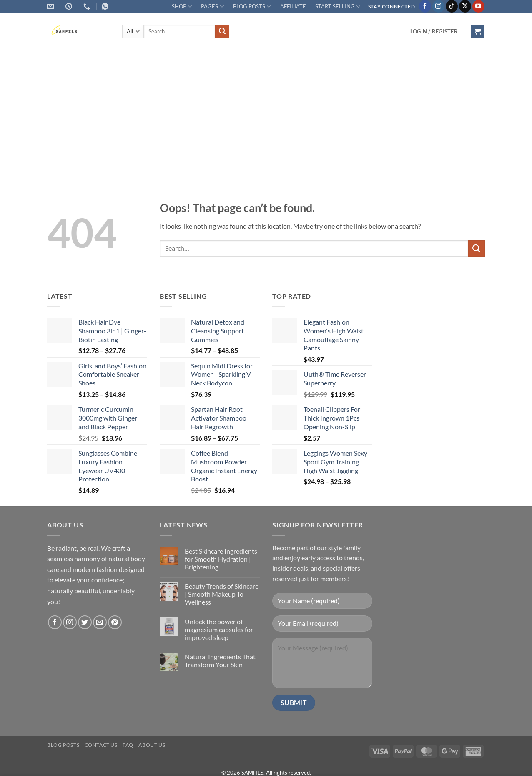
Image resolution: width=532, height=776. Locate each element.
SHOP (182, 6)
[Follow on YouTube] (478, 6)
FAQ (128, 745)
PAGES (212, 6)
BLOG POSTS (252, 6)
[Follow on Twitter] (85, 622)
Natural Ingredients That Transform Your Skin (220, 660)
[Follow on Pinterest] (115, 622)
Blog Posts (63, 745)
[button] (434, 31)
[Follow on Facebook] (425, 6)
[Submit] (222, 32)
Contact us (101, 745)
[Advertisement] (266, 113)
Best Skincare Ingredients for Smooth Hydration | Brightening (221, 559)
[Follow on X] (465, 6)
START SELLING (338, 6)
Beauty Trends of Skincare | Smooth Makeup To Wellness (222, 594)
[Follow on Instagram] (438, 6)
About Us (152, 745)
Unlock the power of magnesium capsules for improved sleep (219, 629)
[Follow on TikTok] (452, 6)
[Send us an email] (100, 622)
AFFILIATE (293, 6)
